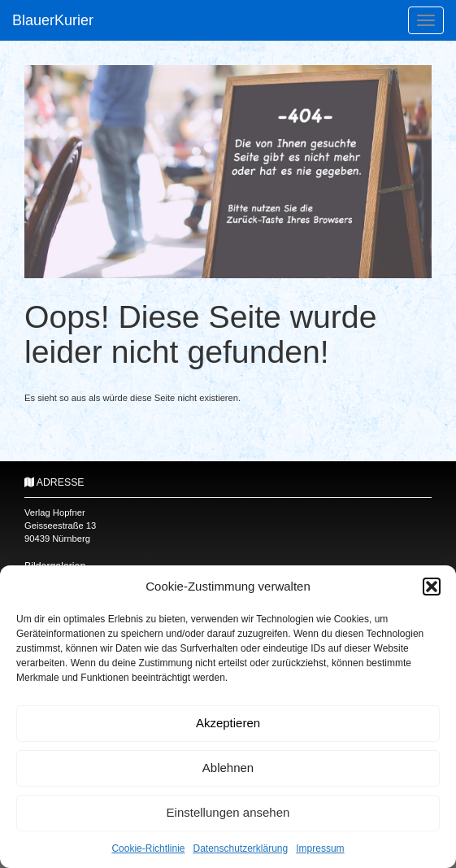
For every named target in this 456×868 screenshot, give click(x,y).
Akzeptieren (228, 723)
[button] (432, 587)
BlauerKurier (53, 20)
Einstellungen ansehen (228, 812)
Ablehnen (228, 768)
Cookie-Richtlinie (148, 848)
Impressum (320, 848)
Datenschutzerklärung (240, 848)
